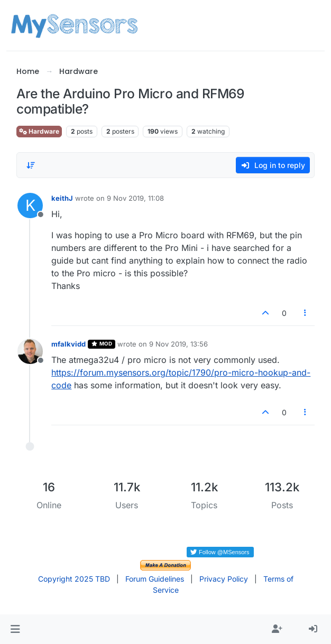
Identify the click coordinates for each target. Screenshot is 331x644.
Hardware (39, 131)
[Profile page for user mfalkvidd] (30, 351)
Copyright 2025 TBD (74, 579)
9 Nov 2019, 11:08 (135, 198)
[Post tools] (305, 313)
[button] (15, 629)
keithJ (62, 198)
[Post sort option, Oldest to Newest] (31, 165)
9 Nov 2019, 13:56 (178, 344)
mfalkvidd (68, 344)
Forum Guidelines (155, 579)
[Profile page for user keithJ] (30, 206)
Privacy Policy (224, 579)
